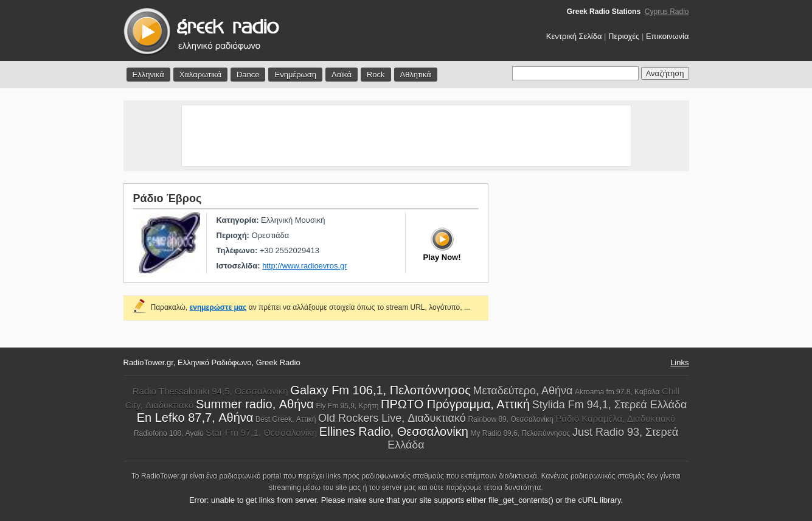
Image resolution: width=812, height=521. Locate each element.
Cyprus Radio (667, 12)
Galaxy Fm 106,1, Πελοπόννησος (380, 390)
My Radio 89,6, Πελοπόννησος (520, 433)
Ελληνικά (148, 75)
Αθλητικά (416, 75)
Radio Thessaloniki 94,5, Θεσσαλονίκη (210, 391)
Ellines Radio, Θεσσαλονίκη (394, 432)
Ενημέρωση (295, 75)
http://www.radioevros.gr (304, 266)
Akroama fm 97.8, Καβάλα (617, 392)
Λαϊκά (342, 75)
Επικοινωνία (668, 36)
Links (679, 362)
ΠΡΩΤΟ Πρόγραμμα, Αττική (455, 404)
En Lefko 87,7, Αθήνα (195, 418)
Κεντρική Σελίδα (574, 36)
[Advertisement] (406, 136)
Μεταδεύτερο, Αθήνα (522, 391)
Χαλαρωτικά (200, 75)
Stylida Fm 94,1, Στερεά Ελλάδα (610, 405)
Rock (376, 75)
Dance (248, 75)
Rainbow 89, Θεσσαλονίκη (510, 419)
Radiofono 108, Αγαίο (169, 433)
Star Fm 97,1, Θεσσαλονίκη (261, 432)
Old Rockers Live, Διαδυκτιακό (392, 418)
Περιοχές (624, 36)
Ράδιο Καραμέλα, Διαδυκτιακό (615, 418)
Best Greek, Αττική (286, 419)
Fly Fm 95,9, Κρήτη (348, 406)
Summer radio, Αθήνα (255, 404)
